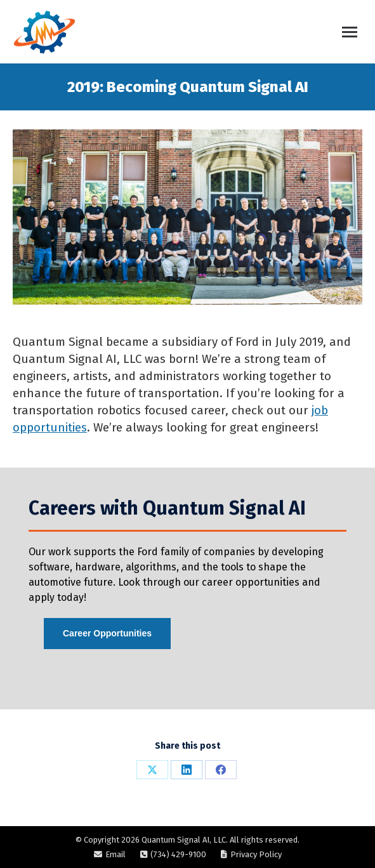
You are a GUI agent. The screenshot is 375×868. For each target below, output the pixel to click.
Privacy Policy (256, 854)
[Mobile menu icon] (350, 32)
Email (115, 854)
